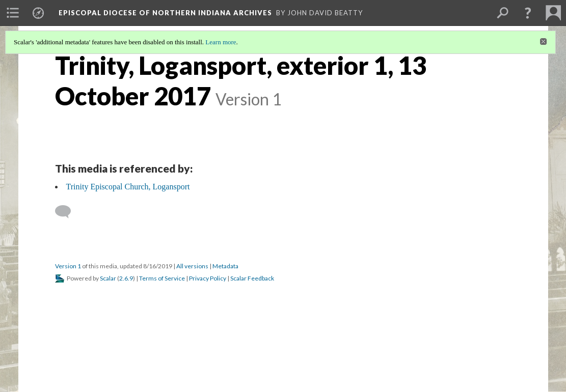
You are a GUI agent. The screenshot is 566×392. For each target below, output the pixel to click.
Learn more (221, 42)
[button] (528, 13)
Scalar (108, 278)
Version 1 (68, 266)
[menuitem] (13, 13)
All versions (192, 266)
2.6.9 (126, 278)
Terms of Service (162, 278)
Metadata (225, 266)
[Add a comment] (68, 212)
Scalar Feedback (252, 278)
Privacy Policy (208, 278)
